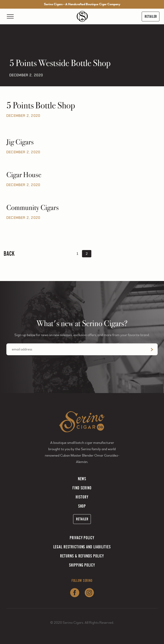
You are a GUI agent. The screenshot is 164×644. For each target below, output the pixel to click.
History (82, 497)
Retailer (151, 17)
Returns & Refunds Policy (82, 556)
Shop (82, 506)
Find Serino (82, 488)
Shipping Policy (82, 565)
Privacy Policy (82, 538)
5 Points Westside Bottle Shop (60, 63)
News (82, 479)
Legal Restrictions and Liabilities (82, 547)
